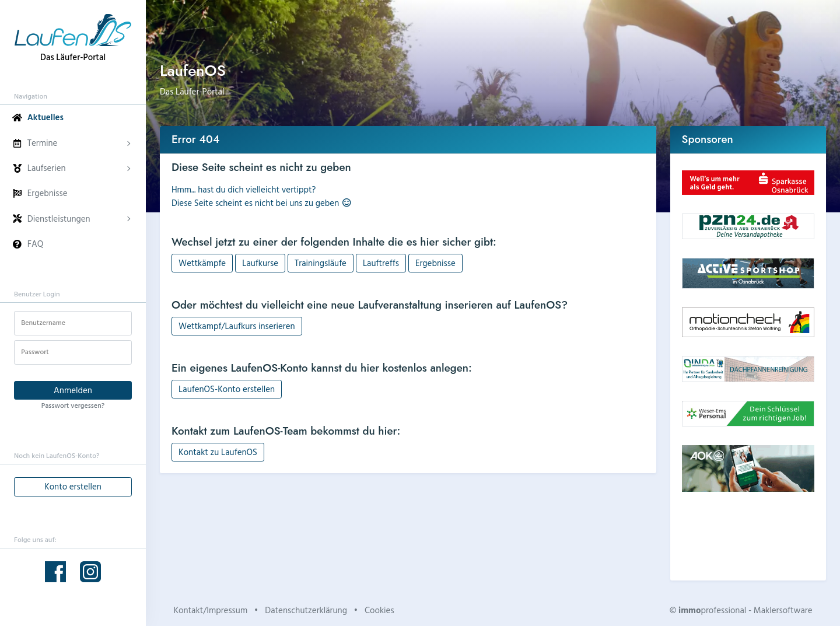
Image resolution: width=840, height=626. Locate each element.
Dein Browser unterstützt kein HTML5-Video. (748, 535)
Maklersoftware (783, 610)
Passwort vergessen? (73, 405)
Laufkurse (260, 263)
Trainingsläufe (321, 263)
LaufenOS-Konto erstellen (227, 389)
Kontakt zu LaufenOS (218, 452)
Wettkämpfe (202, 263)
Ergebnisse (435, 263)
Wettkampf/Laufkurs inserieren (237, 326)
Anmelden (73, 390)
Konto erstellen (73, 486)
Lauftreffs (381, 263)
